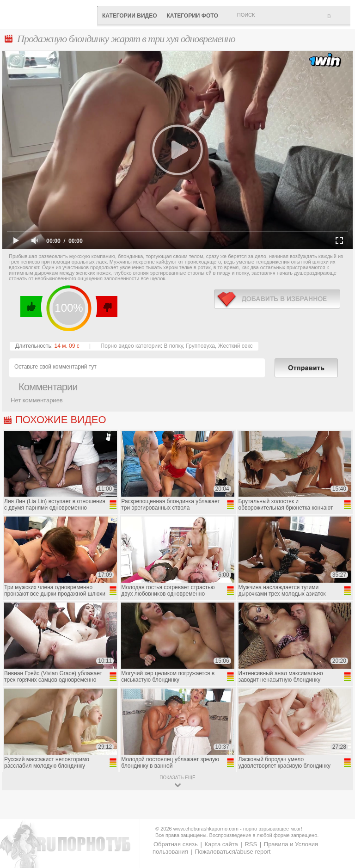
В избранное (339, 20)
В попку (173, 346)
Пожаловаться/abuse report (233, 852)
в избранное (277, 299)
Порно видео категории (131, 346)
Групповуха (200, 346)
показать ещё (177, 778)
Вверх (337, 816)
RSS (251, 844)
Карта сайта (221, 844)
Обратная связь (176, 844)
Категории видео (129, 16)
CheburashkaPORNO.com (51, 14)
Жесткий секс (236, 346)
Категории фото (192, 16)
